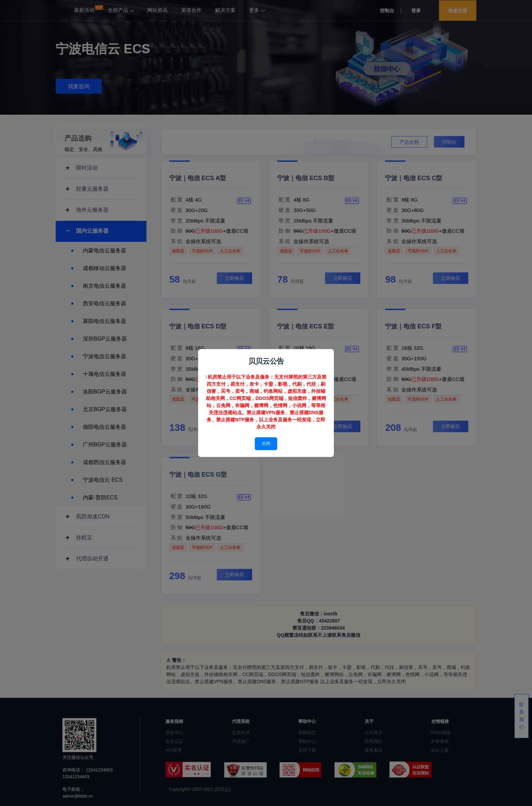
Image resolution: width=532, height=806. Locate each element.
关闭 (266, 444)
